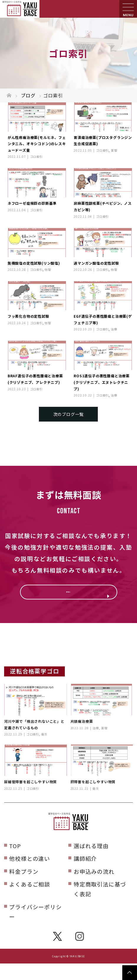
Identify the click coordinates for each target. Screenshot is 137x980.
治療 (114, 329)
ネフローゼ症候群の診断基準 (32, 203)
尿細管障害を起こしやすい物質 (30, 798)
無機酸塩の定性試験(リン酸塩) (34, 263)
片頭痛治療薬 (82, 738)
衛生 (44, 751)
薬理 (114, 150)
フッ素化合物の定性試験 (28, 316)
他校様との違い (30, 875)
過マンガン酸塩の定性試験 (96, 263)
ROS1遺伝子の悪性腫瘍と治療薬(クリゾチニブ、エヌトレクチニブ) (102, 382)
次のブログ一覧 (69, 414)
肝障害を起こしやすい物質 (93, 798)
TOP (15, 862)
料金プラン (24, 888)
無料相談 (68, 596)
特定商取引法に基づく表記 (100, 905)
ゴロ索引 (36, 156)
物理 (48, 269)
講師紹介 (85, 875)
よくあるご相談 (30, 900)
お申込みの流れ (94, 888)
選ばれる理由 (91, 862)
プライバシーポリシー (35, 928)
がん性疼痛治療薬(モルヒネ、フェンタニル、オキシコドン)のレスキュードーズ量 (37, 144)
